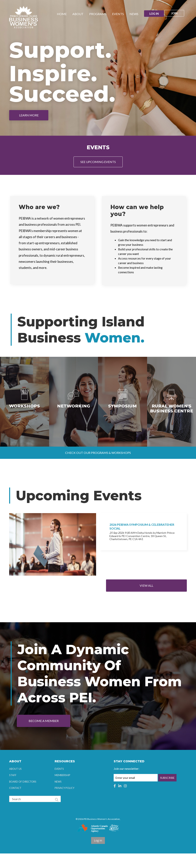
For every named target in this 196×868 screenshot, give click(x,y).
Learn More (29, 115)
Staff (13, 790)
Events (59, 783)
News (58, 796)
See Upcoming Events (98, 162)
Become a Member (44, 735)
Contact (15, 802)
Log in (153, 14)
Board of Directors (23, 796)
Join (176, 14)
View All (160, 600)
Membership (62, 790)
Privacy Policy (64, 802)
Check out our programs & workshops (98, 467)
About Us (15, 783)
